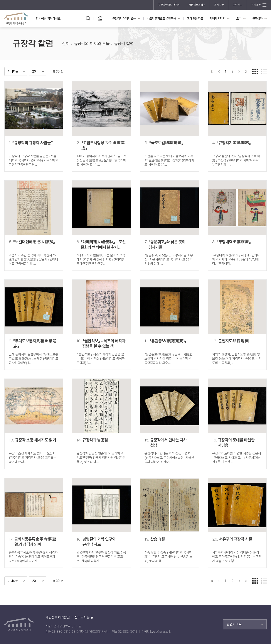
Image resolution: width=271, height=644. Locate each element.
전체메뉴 (256, 5)
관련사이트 (234, 624)
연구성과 (257, 19)
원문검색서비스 (197, 5)
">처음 (212, 71)
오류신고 (237, 5)
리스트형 (264, 71)
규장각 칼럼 (124, 44)
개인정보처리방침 (58, 617)
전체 (66, 44)
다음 (239, 71)
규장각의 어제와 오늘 (124, 19)
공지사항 (219, 5)
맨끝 (246, 71)
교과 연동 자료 (195, 19)
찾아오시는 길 (84, 617)
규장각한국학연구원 (169, 5)
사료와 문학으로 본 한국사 (161, 19)
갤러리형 (255, 71)
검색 (88, 18)
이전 (219, 71)
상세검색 (100, 19)
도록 (239, 19)
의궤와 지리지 (217, 19)
